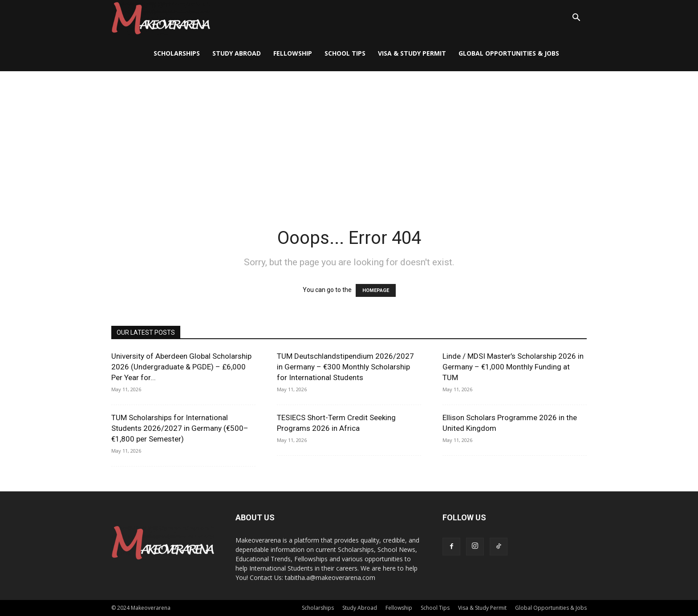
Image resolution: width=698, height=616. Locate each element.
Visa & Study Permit (412, 53)
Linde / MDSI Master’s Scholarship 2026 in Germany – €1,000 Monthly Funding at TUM (513, 367)
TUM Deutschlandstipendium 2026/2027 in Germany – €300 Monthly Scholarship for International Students (345, 367)
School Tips (345, 53)
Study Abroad (237, 53)
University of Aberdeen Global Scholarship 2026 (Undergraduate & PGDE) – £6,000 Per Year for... (181, 367)
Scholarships (177, 53)
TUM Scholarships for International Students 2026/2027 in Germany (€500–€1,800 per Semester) (180, 428)
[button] (576, 18)
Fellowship (293, 53)
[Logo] (161, 18)
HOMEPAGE (376, 290)
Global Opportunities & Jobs (509, 53)
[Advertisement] (349, 138)
